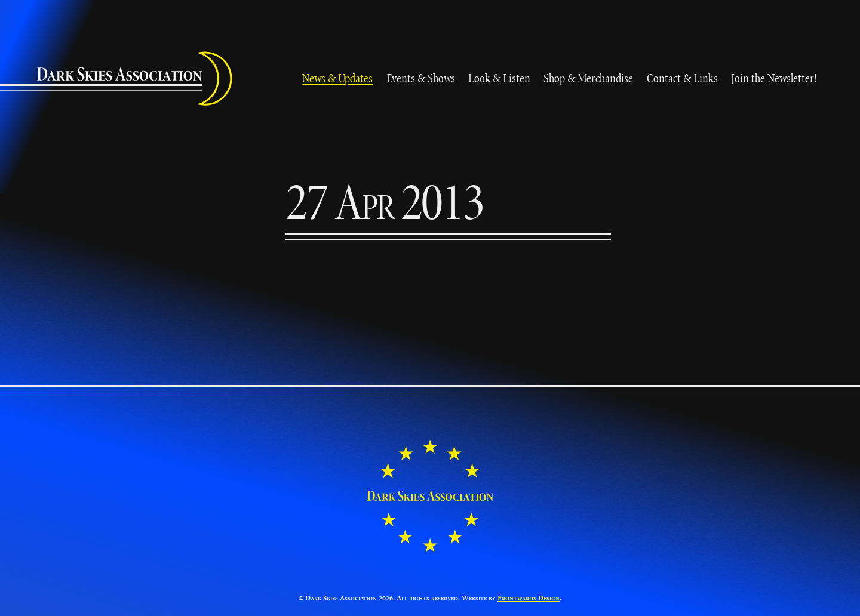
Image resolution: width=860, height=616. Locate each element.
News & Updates (337, 78)
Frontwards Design (529, 598)
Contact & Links (682, 78)
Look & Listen (499, 78)
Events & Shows (421, 78)
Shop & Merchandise (588, 78)
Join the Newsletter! (774, 78)
